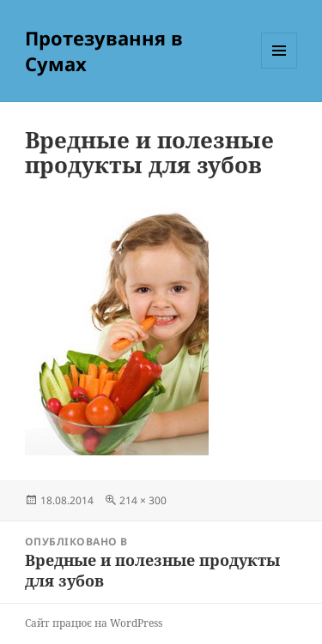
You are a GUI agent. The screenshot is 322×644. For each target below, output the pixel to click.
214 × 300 (143, 500)
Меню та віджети (279, 68)
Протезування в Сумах (104, 51)
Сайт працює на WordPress (94, 623)
